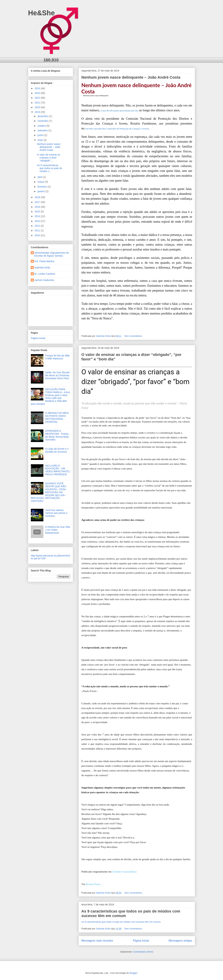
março (41, 182)
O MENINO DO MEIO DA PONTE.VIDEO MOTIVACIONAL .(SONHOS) (57, 417)
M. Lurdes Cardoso (45, 274)
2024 (38, 88)
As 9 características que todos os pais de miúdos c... (49, 168)
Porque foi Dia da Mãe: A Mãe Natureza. (58, 357)
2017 (38, 202)
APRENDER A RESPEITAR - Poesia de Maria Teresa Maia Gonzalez (57, 435)
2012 (38, 226)
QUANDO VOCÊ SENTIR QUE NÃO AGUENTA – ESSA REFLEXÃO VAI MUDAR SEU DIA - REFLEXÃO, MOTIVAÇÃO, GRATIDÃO (48, 492)
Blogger (133, 973)
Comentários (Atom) (143, 952)
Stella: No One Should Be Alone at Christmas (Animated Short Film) (57, 375)
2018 (38, 197)
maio (40, 140)
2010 (38, 235)
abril (40, 177)
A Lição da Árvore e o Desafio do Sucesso (57, 450)
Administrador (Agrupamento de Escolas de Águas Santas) (52, 254)
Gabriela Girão (42, 268)
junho (41, 135)
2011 (38, 230)
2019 (38, 112)
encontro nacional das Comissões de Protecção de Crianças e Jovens (117, 129)
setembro (43, 130)
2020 (38, 107)
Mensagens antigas (180, 941)
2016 (38, 207)
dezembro (43, 116)
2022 (38, 98)
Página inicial (141, 941)
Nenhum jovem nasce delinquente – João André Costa (131, 77)
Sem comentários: (134, 336)
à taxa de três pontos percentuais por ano (119, 111)
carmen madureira (44, 280)
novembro (43, 121)
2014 (38, 216)
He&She (41, 13)
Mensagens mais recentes (97, 941)
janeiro (41, 191)
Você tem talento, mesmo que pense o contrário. (56, 513)
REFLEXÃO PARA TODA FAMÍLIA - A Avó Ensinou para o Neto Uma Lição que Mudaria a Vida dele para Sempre (50, 397)
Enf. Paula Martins (44, 261)
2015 (38, 212)
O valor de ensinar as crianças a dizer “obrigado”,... (49, 158)
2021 (38, 103)
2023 (38, 93)
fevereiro (43, 187)
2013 (38, 221)
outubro (42, 126)
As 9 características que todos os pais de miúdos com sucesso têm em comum (121, 922)
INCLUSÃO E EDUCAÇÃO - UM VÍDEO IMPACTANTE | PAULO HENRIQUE (58, 470)
